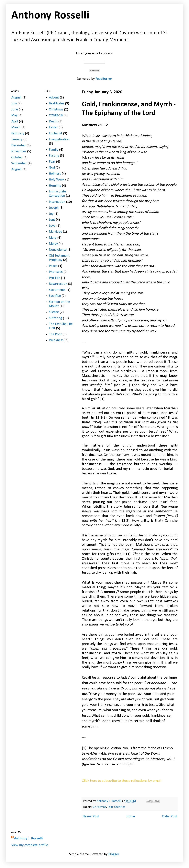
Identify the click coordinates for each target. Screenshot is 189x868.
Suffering (56, 318)
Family (54, 150)
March (16, 127)
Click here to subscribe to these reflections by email (122, 781)
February (18, 134)
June (15, 110)
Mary (53, 238)
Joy (51, 214)
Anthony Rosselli (50, 16)
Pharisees (56, 272)
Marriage (56, 232)
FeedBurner (104, 79)
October (17, 157)
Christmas (99, 807)
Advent (54, 98)
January (17, 139)
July (14, 103)
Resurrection (58, 284)
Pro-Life (55, 278)
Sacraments (57, 290)
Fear (110, 807)
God (52, 168)
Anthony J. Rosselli (28, 838)
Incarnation (57, 202)
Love (52, 226)
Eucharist (56, 134)
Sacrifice (120, 807)
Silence (54, 312)
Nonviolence (58, 250)
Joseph (54, 208)
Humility (55, 186)
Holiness (55, 174)
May (14, 115)
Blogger (114, 854)
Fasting (54, 156)
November (19, 151)
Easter (53, 127)
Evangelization (59, 139)
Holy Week (57, 180)
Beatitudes (57, 103)
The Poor (55, 334)
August (16, 98)
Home (131, 816)
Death (53, 122)
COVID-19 (56, 115)
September (19, 163)
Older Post (170, 816)
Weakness (56, 340)
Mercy (53, 244)
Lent (52, 220)
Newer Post (91, 816)
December (19, 145)
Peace (53, 266)
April (15, 122)
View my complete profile (30, 845)
